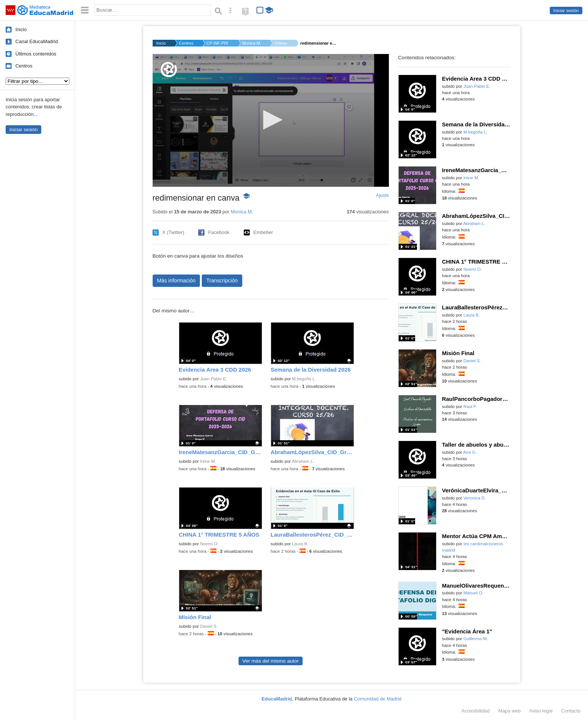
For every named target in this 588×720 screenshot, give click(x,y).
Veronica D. (475, 498)
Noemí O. (209, 544)
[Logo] (169, 70)
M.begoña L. (304, 379)
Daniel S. (209, 626)
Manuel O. (473, 593)
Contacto (571, 711)
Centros (24, 66)
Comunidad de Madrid (378, 699)
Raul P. (470, 406)
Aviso (541, 711)
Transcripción (222, 280)
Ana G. (470, 452)
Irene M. (208, 461)
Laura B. (300, 544)
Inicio (21, 29)
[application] (271, 120)
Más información (176, 280)
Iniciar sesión (566, 10)
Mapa (510, 711)
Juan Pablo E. (214, 379)
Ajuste (382, 195)
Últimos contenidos (36, 54)
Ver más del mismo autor (270, 661)
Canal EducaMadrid (37, 41)
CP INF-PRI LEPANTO (218, 43)
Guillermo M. (476, 639)
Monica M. (252, 43)
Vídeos (280, 43)
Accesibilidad (475, 711)
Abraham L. (303, 461)
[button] (271, 120)
